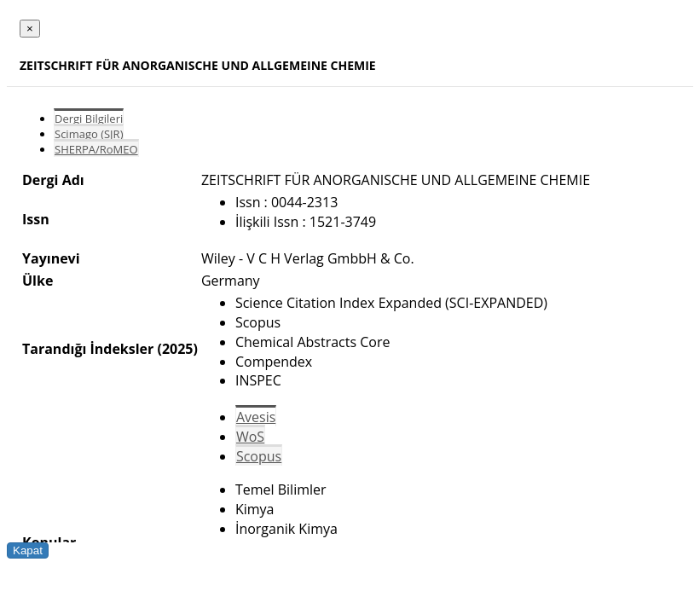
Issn (36, 219)
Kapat (28, 550)
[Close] (30, 29)
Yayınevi (51, 258)
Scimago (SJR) (89, 134)
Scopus (259, 456)
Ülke (38, 281)
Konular (49, 542)
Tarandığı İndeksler (88, 349)
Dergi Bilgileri (89, 119)
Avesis (256, 417)
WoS (250, 437)
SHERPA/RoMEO (96, 149)
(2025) (177, 349)
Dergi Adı (53, 180)
